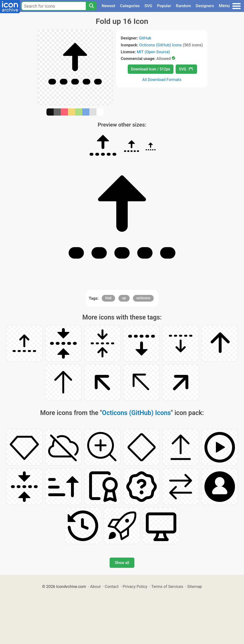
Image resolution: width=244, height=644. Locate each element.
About (95, 586)
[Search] (91, 6)
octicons (143, 298)
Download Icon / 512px (151, 69)
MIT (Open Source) (153, 52)
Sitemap (195, 586)
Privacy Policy (135, 586)
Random (183, 6)
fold (108, 298)
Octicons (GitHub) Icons (160, 45)
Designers (205, 6)
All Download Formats (162, 80)
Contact (112, 586)
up (124, 298)
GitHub (145, 38)
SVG (148, 6)
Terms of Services (167, 586)
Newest (108, 6)
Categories (130, 6)
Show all (122, 563)
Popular (164, 6)
